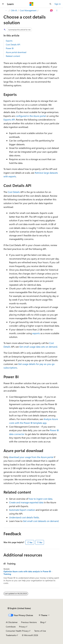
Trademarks (11, 635)
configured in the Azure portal (31, 116)
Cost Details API (13, 45)
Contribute (11, 627)
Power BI (10, 48)
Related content (13, 56)
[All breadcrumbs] (6, 10)
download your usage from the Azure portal (31, 457)
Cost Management (28, 10)
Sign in (58, 4)
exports (36, 333)
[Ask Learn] (51, 10)
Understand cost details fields (24, 517)
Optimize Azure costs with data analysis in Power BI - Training (28, 573)
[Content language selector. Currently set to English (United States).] (19, 608)
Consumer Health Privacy (17, 631)
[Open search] (50, 4)
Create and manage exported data (26, 502)
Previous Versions (29, 622)
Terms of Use (40, 631)
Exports (9, 41)
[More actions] (57, 10)
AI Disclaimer (12, 622)
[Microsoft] (31, 4)
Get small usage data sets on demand (38, 347)
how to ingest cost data (41, 499)
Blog (42, 622)
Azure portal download (16, 52)
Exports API (9, 120)
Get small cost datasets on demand (41, 521)
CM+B (14, 10)
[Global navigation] (3, 4)
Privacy (22, 627)
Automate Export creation (22, 510)
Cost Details (14, 192)
